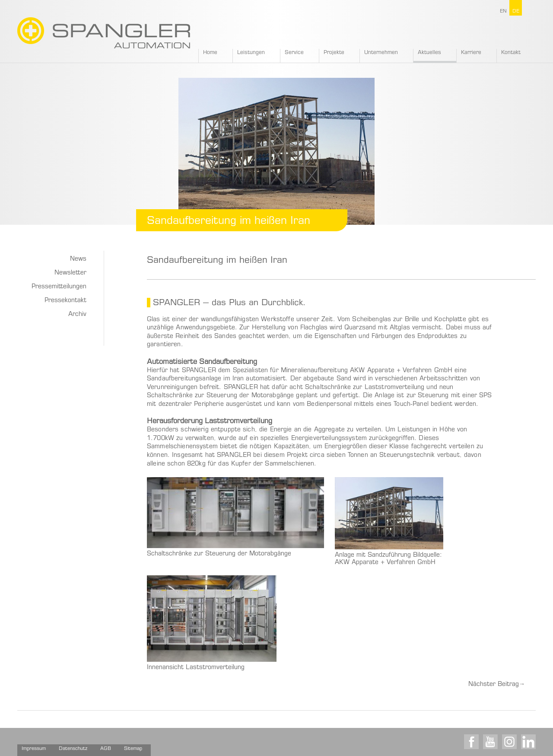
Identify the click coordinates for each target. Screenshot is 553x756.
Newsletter (70, 273)
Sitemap (133, 749)
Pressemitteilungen (59, 287)
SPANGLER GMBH (104, 33)
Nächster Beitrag (497, 685)
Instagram (509, 742)
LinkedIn (528, 742)
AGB (106, 749)
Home (210, 53)
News (78, 259)
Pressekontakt (65, 301)
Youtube (490, 742)
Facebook (471, 742)
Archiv (77, 315)
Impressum (34, 749)
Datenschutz (73, 749)
